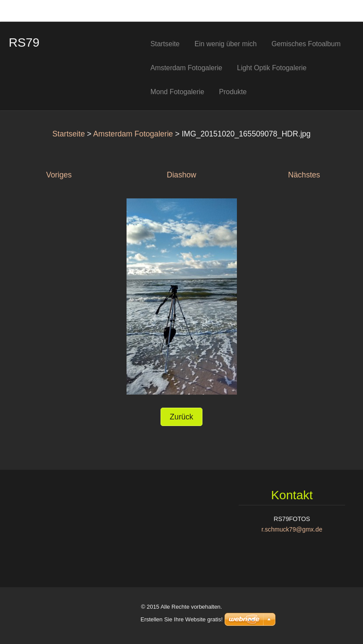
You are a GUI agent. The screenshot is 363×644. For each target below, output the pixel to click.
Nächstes (304, 175)
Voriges (59, 175)
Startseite (68, 134)
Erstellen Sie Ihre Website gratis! (181, 619)
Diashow (181, 175)
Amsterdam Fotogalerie (133, 134)
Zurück (181, 417)
